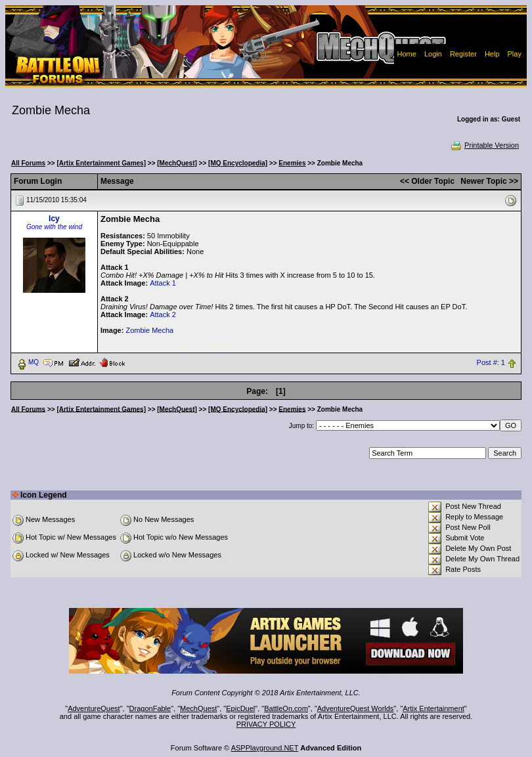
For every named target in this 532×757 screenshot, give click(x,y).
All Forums (28, 163)
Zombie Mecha (149, 330)
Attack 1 (163, 283)
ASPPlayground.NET (265, 748)
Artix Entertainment (433, 708)
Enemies (292, 163)
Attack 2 (163, 314)
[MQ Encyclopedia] (238, 163)
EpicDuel (240, 708)
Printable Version (484, 145)
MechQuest (198, 708)
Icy (54, 219)
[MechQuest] (177, 163)
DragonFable (150, 708)
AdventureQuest (94, 708)
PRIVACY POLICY (266, 724)
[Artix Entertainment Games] (101, 163)
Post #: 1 (491, 362)
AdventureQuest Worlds (356, 708)
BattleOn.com (286, 708)
